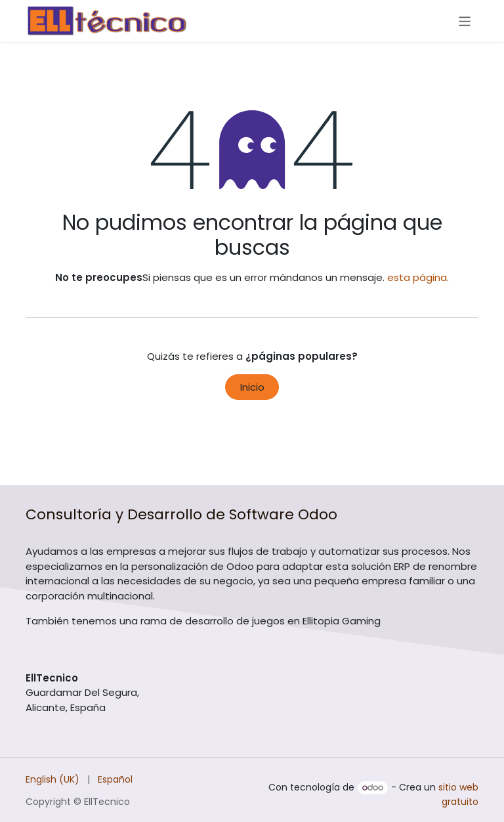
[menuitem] (52, 780)
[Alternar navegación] (465, 21)
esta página (417, 277)
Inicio (252, 387)
